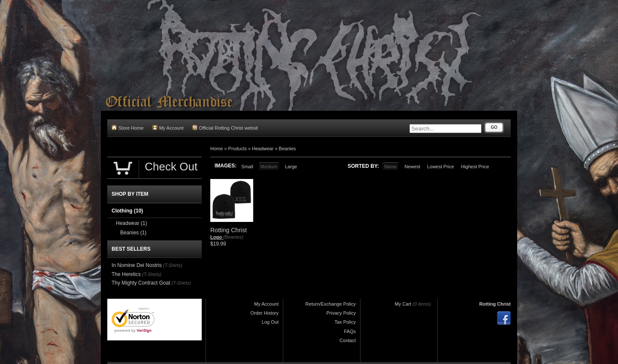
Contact (348, 340)
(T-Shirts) (173, 265)
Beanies (288, 149)
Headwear (263, 149)
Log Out (270, 322)
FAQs (350, 331)
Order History (265, 313)
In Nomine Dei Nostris (137, 265)
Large (291, 167)
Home (217, 149)
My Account (168, 128)
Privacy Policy (341, 313)
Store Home (128, 128)
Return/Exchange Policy (331, 304)
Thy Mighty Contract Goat (141, 283)
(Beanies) (233, 237)
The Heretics (126, 274)
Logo (217, 237)
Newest (412, 167)
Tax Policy (345, 322)
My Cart (403, 304)
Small (247, 167)
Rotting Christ (495, 304)
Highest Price (475, 167)
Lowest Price (441, 167)
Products (238, 149)
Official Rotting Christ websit (225, 128)
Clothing (127, 211)
